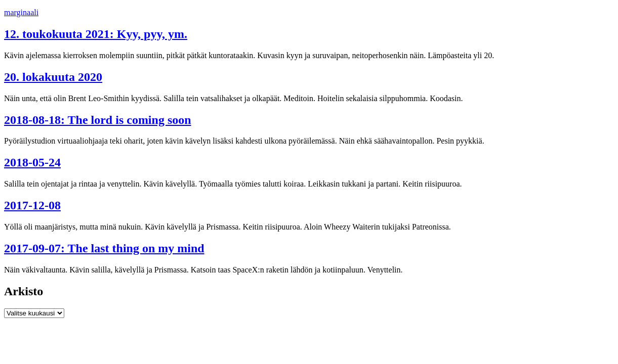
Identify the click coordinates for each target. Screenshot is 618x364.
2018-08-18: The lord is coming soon (98, 120)
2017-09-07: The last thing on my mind (104, 248)
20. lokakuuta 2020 (53, 77)
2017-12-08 (32, 205)
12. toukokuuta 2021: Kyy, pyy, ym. (96, 34)
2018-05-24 (32, 162)
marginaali (21, 12)
